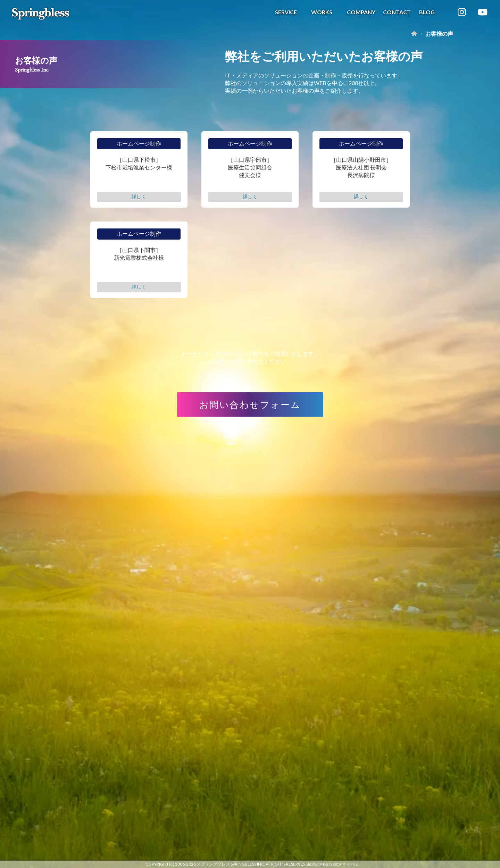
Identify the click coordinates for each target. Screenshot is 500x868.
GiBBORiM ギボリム (344, 864)
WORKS (322, 12)
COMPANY (361, 12)
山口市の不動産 (318, 864)
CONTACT (397, 12)
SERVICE (286, 12)
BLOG (427, 12)
